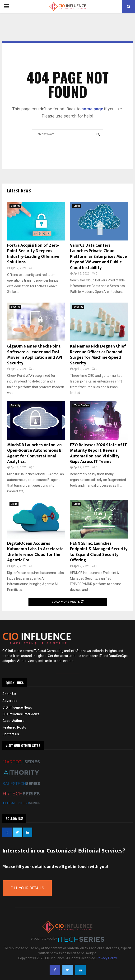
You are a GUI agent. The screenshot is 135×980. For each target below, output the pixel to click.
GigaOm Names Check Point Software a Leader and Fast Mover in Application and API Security (35, 355)
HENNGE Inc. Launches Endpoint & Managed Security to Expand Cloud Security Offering (99, 552)
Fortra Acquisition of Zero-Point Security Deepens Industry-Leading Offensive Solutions (33, 254)
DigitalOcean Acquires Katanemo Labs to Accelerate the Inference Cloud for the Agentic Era (35, 552)
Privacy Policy (107, 958)
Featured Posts (14, 727)
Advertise (10, 701)
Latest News (19, 191)
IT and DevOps (81, 405)
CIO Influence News (17, 707)
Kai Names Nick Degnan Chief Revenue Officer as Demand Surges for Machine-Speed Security (98, 355)
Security (15, 206)
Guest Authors (13, 721)
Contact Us (11, 734)
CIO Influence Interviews (21, 714)
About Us (9, 694)
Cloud (77, 206)
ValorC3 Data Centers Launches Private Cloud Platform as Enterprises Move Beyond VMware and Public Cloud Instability (98, 257)
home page (92, 109)
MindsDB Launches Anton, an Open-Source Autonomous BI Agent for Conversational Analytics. (35, 453)
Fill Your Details (27, 888)
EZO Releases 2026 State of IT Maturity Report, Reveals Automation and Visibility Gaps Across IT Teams (98, 453)
